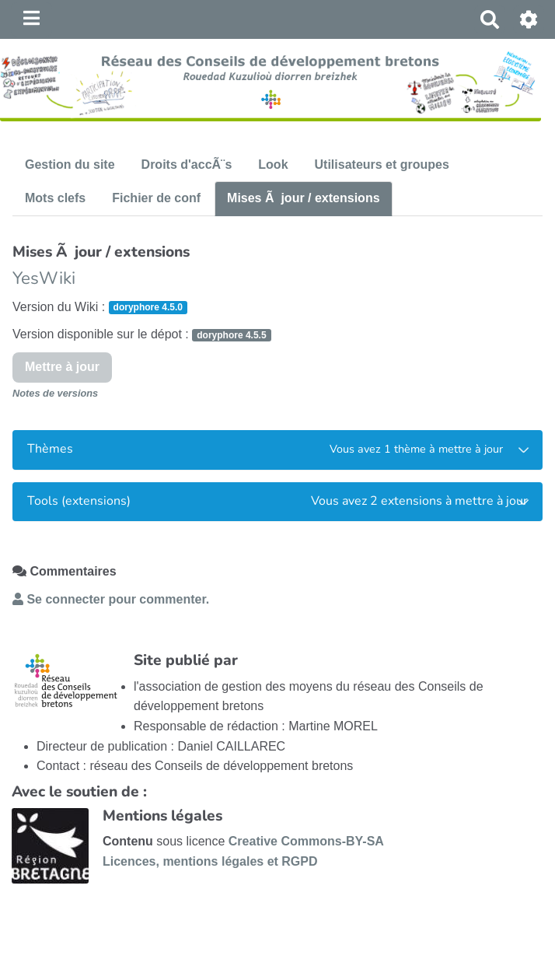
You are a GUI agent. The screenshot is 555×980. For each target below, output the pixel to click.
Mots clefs (55, 198)
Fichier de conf (156, 198)
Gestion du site (70, 164)
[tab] (277, 450)
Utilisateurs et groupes (382, 164)
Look (273, 164)
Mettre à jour (62, 367)
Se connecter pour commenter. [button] (111, 599)
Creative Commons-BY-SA (306, 841)
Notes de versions (55, 393)
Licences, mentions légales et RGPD (210, 861)
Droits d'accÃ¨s (187, 164)
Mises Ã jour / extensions (304, 198)
